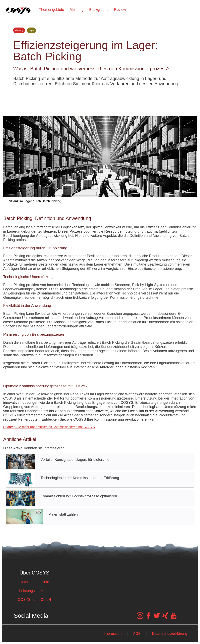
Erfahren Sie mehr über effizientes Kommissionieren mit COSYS (49, 427)
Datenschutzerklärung (170, 634)
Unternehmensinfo (34, 582)
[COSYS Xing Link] (165, 618)
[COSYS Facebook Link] (148, 618)
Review (120, 10)
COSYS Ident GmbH (34, 600)
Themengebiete (52, 10)
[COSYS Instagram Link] (140, 618)
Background (99, 10)
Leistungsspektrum (34, 591)
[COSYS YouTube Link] (174, 618)
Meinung (77, 10)
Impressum (113, 634)
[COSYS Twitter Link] (157, 618)
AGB (137, 634)
